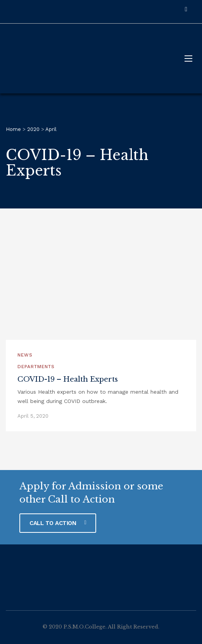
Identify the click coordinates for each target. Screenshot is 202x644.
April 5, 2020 (33, 416)
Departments (36, 367)
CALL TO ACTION (58, 523)
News (25, 355)
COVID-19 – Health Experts (68, 379)
